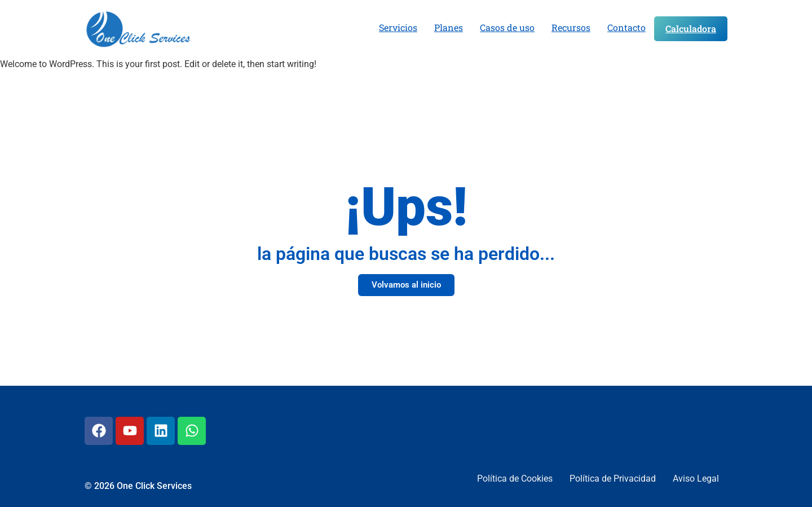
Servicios (398, 27)
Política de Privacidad (613, 479)
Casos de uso (507, 27)
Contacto (626, 27)
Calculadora (691, 28)
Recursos (571, 27)
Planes (449, 27)
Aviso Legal (696, 479)
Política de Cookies (515, 479)
